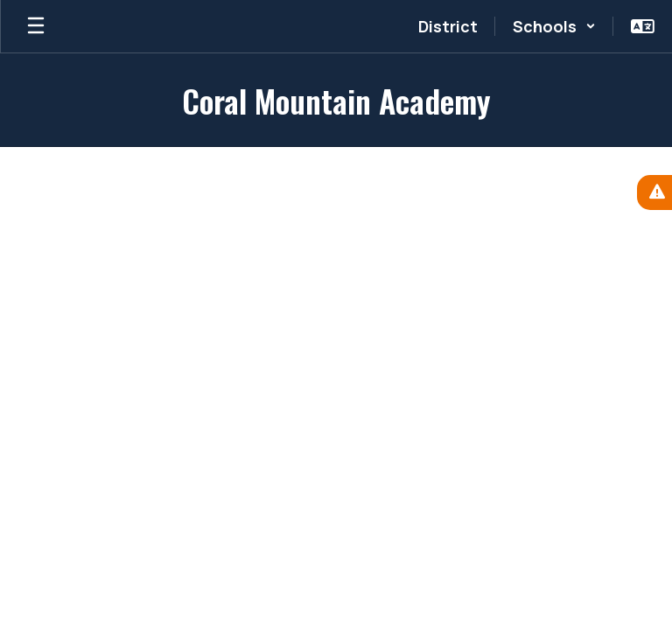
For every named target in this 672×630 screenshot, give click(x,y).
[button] (554, 26)
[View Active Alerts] (654, 192)
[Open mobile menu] (36, 26)
